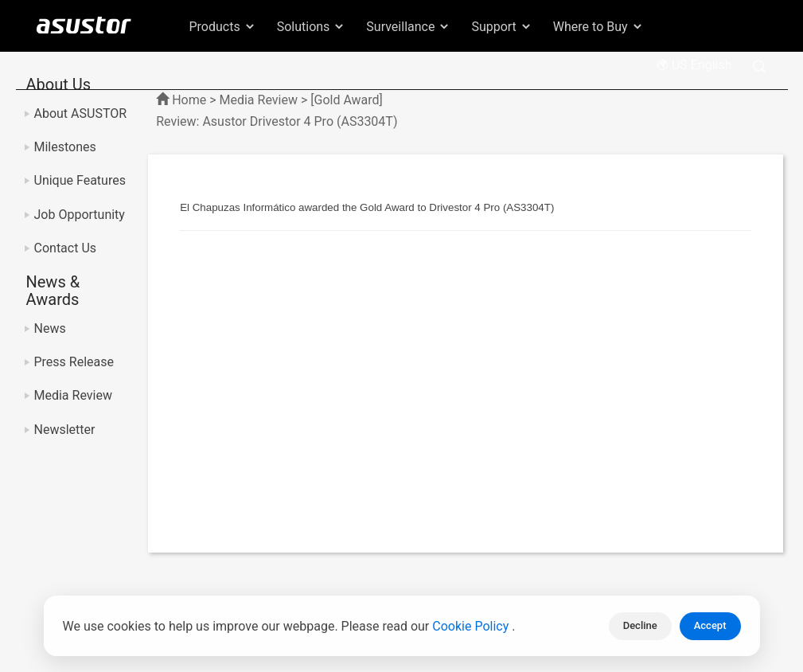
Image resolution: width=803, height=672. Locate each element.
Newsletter (65, 430)
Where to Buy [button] (598, 27)
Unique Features (80, 180)
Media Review (73, 395)
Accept (710, 625)
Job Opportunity (80, 215)
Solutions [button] (312, 27)
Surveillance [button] (408, 27)
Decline (640, 625)
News (50, 328)
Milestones (65, 147)
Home (189, 100)
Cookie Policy (472, 626)
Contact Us (66, 248)
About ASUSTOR (81, 113)
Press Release (74, 362)
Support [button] (501, 27)
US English (694, 65)
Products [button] (223, 27)
